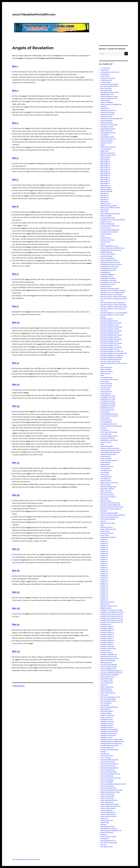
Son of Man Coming (107, 681)
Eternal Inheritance (106, 367)
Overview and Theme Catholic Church (112, 507)
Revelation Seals (105, 651)
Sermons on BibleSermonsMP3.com (112, 671)
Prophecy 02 (104, 541)
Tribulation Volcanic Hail (108, 736)
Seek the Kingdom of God (108, 669)
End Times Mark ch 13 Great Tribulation (113, 303)
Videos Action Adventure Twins (110, 792)
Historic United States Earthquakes (111, 426)
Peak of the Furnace (107, 527)
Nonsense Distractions (108, 495)
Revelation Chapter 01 (107, 626)
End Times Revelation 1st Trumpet (111, 323)
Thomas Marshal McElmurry (109, 707)
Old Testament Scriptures (108, 497)
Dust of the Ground (106, 256)
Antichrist (104, 107)
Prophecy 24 (104, 586)
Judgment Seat (105, 465)
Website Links (105, 822)
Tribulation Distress (107, 719)
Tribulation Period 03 (107, 727)
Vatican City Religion (107, 782)
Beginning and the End (108, 153)
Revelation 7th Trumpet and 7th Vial (112, 622)
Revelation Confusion (107, 645)
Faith (102, 376)
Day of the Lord (105, 242)
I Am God (103, 428)
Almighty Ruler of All (107, 94)
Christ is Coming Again (108, 224)
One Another (104, 499)
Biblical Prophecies (106, 189)
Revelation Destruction (108, 647)
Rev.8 (15, 207)
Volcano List (104, 818)
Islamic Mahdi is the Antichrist (110, 452)
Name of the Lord (106, 491)
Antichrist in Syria (106, 117)
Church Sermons (106, 228)
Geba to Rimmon (106, 394)
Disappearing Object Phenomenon (111, 250)
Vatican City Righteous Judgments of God (113, 784)
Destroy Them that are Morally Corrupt (112, 248)
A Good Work (105, 70)
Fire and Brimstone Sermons (109, 380)
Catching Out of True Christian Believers (113, 220)
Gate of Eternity (105, 390)
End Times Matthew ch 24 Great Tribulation (114, 313)
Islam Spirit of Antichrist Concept (111, 450)
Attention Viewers (106, 143)
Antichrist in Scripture (107, 115)
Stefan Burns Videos (107, 691)
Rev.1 (15, 66)
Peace (102, 525)
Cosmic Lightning (106, 234)
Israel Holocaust (106, 456)
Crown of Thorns (106, 238)
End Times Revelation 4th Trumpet (111, 335)
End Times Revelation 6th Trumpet (111, 343)
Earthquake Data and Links (109, 268)
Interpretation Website (107, 438)
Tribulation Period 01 (107, 723)
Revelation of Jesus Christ (108, 649)
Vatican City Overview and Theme (111, 778)
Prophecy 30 (104, 598)
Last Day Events (105, 469)
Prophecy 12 (104, 562)
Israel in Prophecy (106, 458)
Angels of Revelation (107, 103)
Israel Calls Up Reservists (108, 454)
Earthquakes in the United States (111, 283)
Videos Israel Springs (107, 798)
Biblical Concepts (106, 187)
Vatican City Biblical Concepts (110, 760)
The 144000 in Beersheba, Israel (110, 697)
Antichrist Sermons (107, 123)
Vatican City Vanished (107, 786)
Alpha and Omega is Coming (109, 96)
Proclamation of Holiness (108, 537)
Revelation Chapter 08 (107, 640)
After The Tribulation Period (109, 86)
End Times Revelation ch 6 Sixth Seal (112, 355)
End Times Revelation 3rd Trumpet (111, 331)
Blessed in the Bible (106, 192)
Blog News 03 (105, 198)
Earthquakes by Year (107, 276)
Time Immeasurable (107, 711)
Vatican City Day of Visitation (109, 764)
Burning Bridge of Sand (108, 218)
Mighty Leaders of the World (109, 483)
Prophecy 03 (104, 543)
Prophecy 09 (104, 556)
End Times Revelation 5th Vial (110, 341)
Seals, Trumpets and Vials (108, 667)
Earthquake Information (108, 270)
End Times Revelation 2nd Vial (110, 329)
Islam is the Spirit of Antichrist (110, 448)
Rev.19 (16, 592)
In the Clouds (105, 430)
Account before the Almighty (109, 84)
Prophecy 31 (104, 600)
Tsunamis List (105, 754)
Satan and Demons (106, 663)
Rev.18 (16, 571)
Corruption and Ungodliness (109, 232)
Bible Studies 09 (105, 175)
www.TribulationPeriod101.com (34, 14)
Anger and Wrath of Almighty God (111, 105)
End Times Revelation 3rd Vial (110, 333)
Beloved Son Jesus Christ (108, 155)
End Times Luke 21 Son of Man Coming (112, 293)
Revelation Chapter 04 (107, 632)
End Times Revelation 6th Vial (110, 345)
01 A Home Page (105, 68)
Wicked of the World (107, 833)
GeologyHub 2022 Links (108, 398)
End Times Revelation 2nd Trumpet (111, 327)
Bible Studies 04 (105, 165)
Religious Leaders (106, 608)
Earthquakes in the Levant (108, 280)
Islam (102, 444)
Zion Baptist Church (107, 847)
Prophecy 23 (104, 584)
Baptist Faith (104, 151)
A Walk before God (106, 80)
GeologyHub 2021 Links (108, 396)
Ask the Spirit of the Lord (108, 139)
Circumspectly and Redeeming (110, 230)
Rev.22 (16, 651)
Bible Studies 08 (105, 173)
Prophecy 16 (104, 570)
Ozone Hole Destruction (108, 519)
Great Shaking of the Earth (109, 424)
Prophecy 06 (104, 549)
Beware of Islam (105, 157)
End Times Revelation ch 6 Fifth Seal (112, 351)
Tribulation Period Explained (109, 729)
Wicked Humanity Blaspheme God (111, 831)
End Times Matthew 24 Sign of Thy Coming (114, 307)
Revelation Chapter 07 (107, 638)
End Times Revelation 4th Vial (110, 337)
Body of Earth (105, 210)
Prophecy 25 (104, 588)
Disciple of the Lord (106, 252)
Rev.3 (15, 123)
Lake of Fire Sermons (107, 467)
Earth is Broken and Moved (109, 260)
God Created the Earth (107, 410)
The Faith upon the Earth (108, 701)
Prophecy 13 (104, 564)
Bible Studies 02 (105, 161)
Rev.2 (15, 91)
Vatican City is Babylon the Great (110, 774)
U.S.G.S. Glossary (106, 758)
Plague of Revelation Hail (108, 529)
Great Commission (106, 420)
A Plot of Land (105, 76)
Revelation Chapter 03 (107, 630)
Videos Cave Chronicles (108, 796)
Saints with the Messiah (108, 661)
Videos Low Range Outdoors (109, 800)
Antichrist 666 (105, 109)
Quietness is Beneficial (107, 602)
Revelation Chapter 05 (107, 634)
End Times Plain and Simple (109, 321)
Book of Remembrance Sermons (110, 214)
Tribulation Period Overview (109, 731)
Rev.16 (16, 495)
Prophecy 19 (104, 576)
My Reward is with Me (107, 489)
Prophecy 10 (104, 558)
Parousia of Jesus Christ (108, 523)
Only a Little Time (106, 501)
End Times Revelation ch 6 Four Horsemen (114, 353)
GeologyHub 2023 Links (108, 400)
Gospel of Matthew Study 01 (109, 414)
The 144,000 (104, 695)
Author (103, 145)
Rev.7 (15, 180)
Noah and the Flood (106, 493)
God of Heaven (105, 412)
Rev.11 (16, 363)
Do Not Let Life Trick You (108, 254)
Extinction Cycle (105, 374)
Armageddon (104, 135)
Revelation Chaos (106, 624)
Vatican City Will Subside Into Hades (112, 790)
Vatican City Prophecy (107, 780)
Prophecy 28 (104, 594)
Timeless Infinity (106, 713)
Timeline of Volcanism (107, 715)
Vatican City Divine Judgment (109, 768)
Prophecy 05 (104, 547)
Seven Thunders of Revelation (110, 675)
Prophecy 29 (104, 596)
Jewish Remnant (106, 463)
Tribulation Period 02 (107, 725)
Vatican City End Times (108, 770)
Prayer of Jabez (105, 531)
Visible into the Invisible (108, 808)
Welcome (103, 825)
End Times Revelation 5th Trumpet (111, 339)
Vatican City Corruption (108, 762)
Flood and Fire (105, 382)
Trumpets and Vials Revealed (109, 750)
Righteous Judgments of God (109, 659)
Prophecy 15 (104, 568)
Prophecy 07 (104, 551)
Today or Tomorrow (107, 717)
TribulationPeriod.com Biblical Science (112, 742)
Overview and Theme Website (110, 517)
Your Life (103, 845)
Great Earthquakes (106, 422)
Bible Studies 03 (105, 163)
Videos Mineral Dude (107, 802)
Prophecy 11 (104, 560)
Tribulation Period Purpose (109, 734)
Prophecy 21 (104, 580)
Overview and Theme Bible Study (110, 505)
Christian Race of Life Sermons (110, 226)
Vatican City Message (107, 776)
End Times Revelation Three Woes (111, 359)
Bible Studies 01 (105, 159)
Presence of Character (107, 533)
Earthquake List (105, 272)
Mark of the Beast (106, 481)
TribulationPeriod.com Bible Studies (112, 740)
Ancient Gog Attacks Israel (109, 98)
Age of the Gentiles (106, 90)
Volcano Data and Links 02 (109, 816)
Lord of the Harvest (106, 477)
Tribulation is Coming (107, 721)
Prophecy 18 (104, 574)
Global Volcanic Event (107, 408)
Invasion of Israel (106, 442)
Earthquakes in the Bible (108, 278)
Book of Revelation (106, 216)
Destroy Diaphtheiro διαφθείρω (110, 246)
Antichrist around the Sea (108, 111)
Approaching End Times (108, 129)
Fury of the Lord (105, 388)
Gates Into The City (106, 392)
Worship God (105, 839)
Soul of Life (104, 685)
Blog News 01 (105, 194)
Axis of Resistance (106, 149)
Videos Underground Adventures (111, 806)
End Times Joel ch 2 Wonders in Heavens (113, 291)
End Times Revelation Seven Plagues (112, 357)
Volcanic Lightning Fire (108, 812)
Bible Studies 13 (105, 183)
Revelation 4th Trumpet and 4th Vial (112, 616)
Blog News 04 (105, 200)
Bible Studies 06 (105, 169)
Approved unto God (106, 131)
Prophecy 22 (104, 582)
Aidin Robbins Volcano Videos (110, 92)
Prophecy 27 (104, 592)
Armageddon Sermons (107, 137)
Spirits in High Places (107, 687)
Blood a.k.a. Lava (105, 204)
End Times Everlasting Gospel (110, 289)
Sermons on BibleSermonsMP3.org (111, 673)
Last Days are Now (106, 471)
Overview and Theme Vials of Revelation (113, 515)
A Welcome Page (106, 82)
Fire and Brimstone (106, 378)
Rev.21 (16, 624)
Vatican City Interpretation (109, 772)
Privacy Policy (105, 535)
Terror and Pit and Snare (108, 693)
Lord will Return (105, 479)
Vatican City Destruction (108, 766)
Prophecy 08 (104, 554)
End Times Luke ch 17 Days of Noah (111, 295)
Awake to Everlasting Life (108, 147)
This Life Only (105, 705)
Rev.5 (15, 158)
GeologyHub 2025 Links (108, 404)
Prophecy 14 (104, 566)
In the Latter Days (106, 434)
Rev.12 (16, 384)
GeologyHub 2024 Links (108, 402)
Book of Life (104, 212)
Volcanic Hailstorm (106, 810)
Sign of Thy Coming (107, 679)
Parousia (103, 521)
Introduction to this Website (109, 440)
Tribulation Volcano (107, 738)
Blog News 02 (105, 196)
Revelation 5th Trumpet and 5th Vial (112, 618)
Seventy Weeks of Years (108, 677)
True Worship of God (107, 748)
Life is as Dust (105, 475)
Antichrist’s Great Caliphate (109, 125)
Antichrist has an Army (108, 113)
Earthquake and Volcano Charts (110, 262)
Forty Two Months (106, 386)
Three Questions (106, 709)
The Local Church (106, 703)
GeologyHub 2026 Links (108, 406)
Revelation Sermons (107, 653)
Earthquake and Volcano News (110, 266)
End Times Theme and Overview (110, 361)
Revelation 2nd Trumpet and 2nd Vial (112, 612)
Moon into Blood (106, 485)
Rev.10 (16, 322)
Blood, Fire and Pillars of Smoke (110, 208)
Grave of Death (105, 418)
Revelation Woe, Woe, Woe (109, 657)
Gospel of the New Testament (110, 416)
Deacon (103, 244)
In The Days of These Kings (109, 432)
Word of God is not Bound (108, 837)
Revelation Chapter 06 (107, 636)
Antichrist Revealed (106, 121)
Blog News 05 (105, 202)
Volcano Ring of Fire (107, 820)
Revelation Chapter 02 (107, 628)
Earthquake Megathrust (108, 274)
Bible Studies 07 (105, 171)
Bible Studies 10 (105, 177)
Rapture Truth (105, 604)
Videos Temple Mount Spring (109, 804)
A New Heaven (105, 74)
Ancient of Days (105, 100)
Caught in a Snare (106, 222)
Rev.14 (16, 406)
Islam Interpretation (107, 446)
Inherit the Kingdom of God (109, 436)
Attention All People (107, 141)
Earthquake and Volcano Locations (111, 264)
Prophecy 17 (104, 572)
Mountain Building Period (108, 487)
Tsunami (103, 752)
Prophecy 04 (104, 545)
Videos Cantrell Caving (107, 794)
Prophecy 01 (104, 539)
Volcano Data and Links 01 (109, 814)
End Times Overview (107, 319)
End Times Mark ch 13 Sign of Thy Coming (113, 305)
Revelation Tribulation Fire (109, 655)
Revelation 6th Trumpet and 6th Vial (112, 620)
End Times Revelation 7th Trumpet (111, 347)
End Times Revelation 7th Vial (110, 349)
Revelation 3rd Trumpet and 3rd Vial (111, 614)
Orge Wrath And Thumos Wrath (110, 503)
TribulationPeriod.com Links (109, 746)
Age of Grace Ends (106, 88)
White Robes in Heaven (108, 827)
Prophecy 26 (104, 590)
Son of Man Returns (107, 683)
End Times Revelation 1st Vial (109, 325)
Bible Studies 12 (105, 181)
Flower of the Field (106, 384)
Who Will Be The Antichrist (109, 829)
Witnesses (104, 835)
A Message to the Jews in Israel (110, 72)
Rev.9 (15, 274)
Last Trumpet (105, 473)
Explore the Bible (106, 369)
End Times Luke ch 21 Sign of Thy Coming (113, 297)
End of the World (106, 287)
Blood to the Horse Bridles (109, 206)
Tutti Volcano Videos (107, 756)
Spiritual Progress (106, 689)
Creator (103, 236)
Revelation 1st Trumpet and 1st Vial (111, 610)
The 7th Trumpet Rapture (108, 699)
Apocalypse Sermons (107, 127)
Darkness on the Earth (107, 240)
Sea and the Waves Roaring (109, 665)
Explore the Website (107, 371)
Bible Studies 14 (105, 185)
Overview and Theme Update (109, 513)
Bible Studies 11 (105, 179)
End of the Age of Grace (108, 285)
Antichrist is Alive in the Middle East (112, 119)
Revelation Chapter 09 (107, 643)
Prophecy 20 (104, 578)
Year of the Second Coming (109, 843)
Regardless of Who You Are (109, 606)
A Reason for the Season (108, 78)
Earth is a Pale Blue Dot (107, 258)
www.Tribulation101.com (108, 841)
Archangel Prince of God (108, 133)
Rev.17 (16, 549)
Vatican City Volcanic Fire (108, 788)
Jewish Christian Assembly (109, 460)
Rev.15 (16, 463)
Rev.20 (16, 608)
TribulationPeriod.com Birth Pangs (111, 744)
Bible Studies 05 (105, 167)
